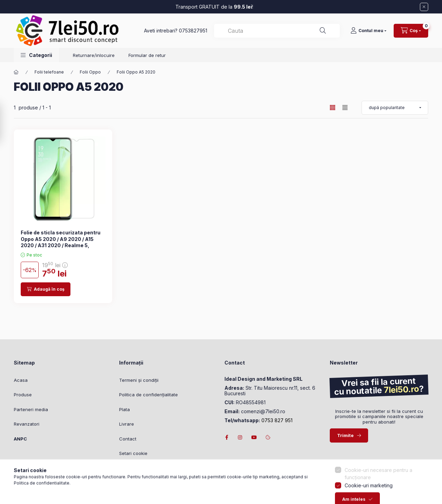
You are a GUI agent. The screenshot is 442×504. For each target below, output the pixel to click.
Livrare (127, 424)
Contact (128, 439)
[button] (36, 55)
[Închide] (424, 7)
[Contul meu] (368, 31)
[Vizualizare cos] (411, 31)
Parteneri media (31, 409)
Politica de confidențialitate (148, 395)
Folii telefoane (49, 72)
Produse (23, 395)
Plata (124, 409)
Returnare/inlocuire (94, 55)
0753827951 (193, 31)
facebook (227, 437)
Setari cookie (133, 453)
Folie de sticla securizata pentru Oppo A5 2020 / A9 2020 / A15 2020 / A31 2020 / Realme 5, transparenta (61, 242)
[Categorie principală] (16, 72)
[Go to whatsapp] (17, 484)
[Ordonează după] (395, 108)
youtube (254, 437)
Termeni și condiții (139, 380)
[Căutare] (323, 31)
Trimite (345, 435)
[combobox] (277, 31)
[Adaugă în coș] (46, 289)
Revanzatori (27, 424)
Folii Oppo (90, 72)
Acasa (21, 380)
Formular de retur (147, 55)
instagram (240, 437)
